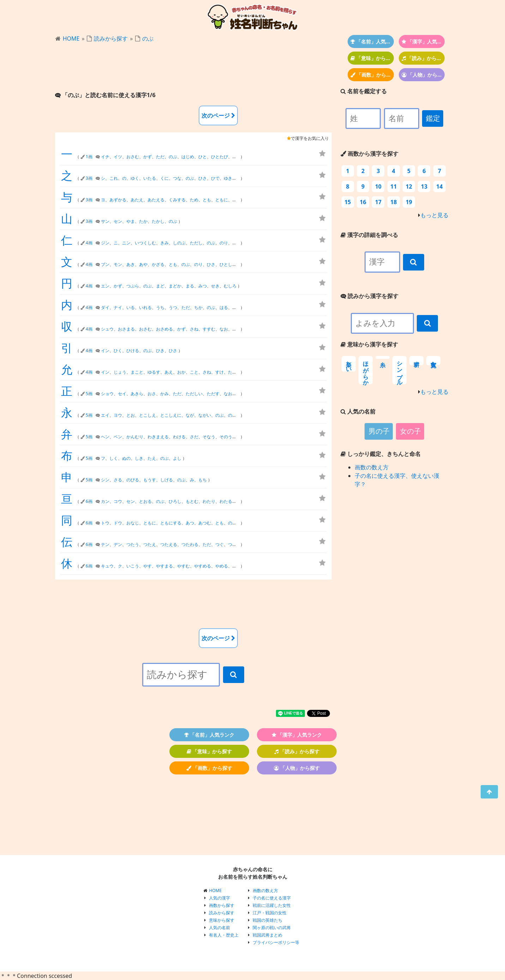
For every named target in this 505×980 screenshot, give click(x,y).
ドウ (118, 523)
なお (224, 329)
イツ (118, 157)
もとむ (192, 501)
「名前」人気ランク (372, 41)
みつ (203, 286)
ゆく (135, 178)
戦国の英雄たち (267, 920)
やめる (222, 566)
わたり (209, 501)
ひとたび (220, 157)
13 (424, 186)
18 (393, 202)
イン (105, 351)
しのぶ (179, 243)
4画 (89, 243)
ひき (160, 351)
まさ (236, 307)
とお (131, 415)
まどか (175, 286)
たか (143, 221)
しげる (167, 480)
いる (131, 307)
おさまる (126, 329)
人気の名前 (220, 928)
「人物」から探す (423, 75)
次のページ (218, 115)
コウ (118, 501)
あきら (137, 394)
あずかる (118, 200)
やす (148, 566)
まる (190, 286)
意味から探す (222, 920)
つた (232, 544)
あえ (169, 372)
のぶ (148, 38)
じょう (120, 372)
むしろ (230, 286)
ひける (133, 351)
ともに (222, 200)
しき (139, 458)
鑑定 (433, 118)
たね (236, 566)
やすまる (164, 566)
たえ (152, 458)
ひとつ (239, 157)
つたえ (150, 544)
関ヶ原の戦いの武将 (272, 928)
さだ (194, 437)
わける (179, 437)
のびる (133, 480)
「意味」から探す (372, 58)
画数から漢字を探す (369, 154)
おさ (152, 394)
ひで (215, 178)
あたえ (137, 200)
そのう (226, 437)
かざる (158, 264)
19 (409, 202)
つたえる (169, 544)
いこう (133, 566)
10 (378, 186)
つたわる (190, 544)
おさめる (164, 329)
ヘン (105, 437)
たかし (158, 221)
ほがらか (366, 370)
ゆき (228, 178)
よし (177, 458)
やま (131, 221)
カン (105, 501)
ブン (105, 264)
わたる (226, 501)
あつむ (205, 523)
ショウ (107, 394)
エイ (105, 415)
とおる (145, 501)
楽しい (349, 364)
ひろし (175, 501)
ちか (198, 307)
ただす (213, 394)
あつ (190, 523)
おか (181, 372)
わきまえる (158, 437)
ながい (205, 415)
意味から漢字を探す (369, 344)
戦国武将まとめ (267, 935)
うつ (173, 307)
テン (105, 544)
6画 (89, 501)
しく (114, 458)
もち (203, 480)
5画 (89, 394)
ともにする (171, 523)
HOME (71, 38)
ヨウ (118, 415)
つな (177, 178)
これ (114, 178)
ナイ (118, 307)
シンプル (400, 370)
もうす (150, 480)
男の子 (379, 431)
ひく (118, 351)
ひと (203, 157)
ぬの (126, 458)
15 (348, 202)
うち (160, 307)
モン (118, 264)
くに (164, 178)
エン (105, 286)
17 (378, 202)
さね (194, 329)
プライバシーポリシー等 (276, 942)
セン (118, 221)
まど (160, 286)
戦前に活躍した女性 (272, 905)
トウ (105, 523)
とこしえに (171, 415)
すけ (220, 372)
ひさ (203, 178)
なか (236, 329)
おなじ (133, 523)
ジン (105, 243)
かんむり (135, 437)
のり (224, 243)
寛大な (434, 361)
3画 (89, 178)
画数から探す (222, 905)
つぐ (220, 544)
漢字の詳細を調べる (369, 235)
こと (194, 372)
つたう (133, 544)
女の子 (410, 431)
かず (148, 157)
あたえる (156, 200)
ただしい (194, 394)
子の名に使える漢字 (272, 898)
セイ (122, 394)
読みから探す (111, 38)
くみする (177, 200)
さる (118, 480)
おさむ (133, 157)
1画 (89, 157)
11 (393, 186)
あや (143, 264)
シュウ (107, 329)
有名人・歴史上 (224, 935)
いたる (150, 178)
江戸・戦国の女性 (270, 913)
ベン (118, 437)
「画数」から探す (372, 75)
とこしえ (148, 415)
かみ (164, 394)
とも (207, 200)
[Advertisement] (193, 67)
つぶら (133, 286)
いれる (145, 307)
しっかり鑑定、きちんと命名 (381, 454)
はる (224, 307)
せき (215, 286)
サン (105, 221)
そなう (209, 437)
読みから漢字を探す (369, 296)
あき (131, 264)
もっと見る (434, 215)
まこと (137, 372)
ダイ (105, 307)
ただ (160, 157)
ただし (196, 243)
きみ (164, 243)
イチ (105, 157)
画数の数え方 (372, 467)
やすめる (203, 566)
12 (409, 186)
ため (194, 200)
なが (190, 415)
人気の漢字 (220, 898)
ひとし (226, 264)
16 (363, 202)
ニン (126, 243)
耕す (417, 361)
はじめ (188, 157)
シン (105, 480)
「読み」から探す (423, 58)
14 (439, 186)
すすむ (209, 329)
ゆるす (154, 372)
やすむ (184, 566)
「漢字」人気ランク (423, 41)
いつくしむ (145, 243)
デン (118, 544)
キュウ (107, 566)
